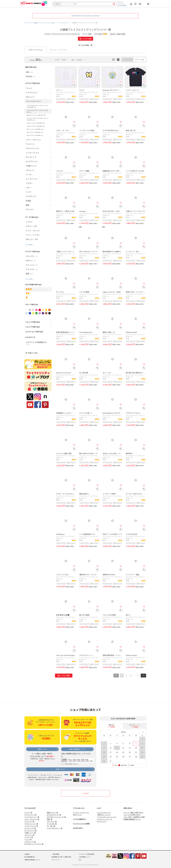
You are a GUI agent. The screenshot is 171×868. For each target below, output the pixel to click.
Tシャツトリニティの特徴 (81, 824)
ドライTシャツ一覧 (30, 815)
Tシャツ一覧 (28, 812)
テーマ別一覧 (51, 826)
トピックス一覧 (52, 821)
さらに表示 (29, 245)
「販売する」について (104, 815)
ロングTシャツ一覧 (30, 830)
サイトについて (102, 821)
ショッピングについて (104, 812)
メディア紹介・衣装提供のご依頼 (134, 817)
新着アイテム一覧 (52, 812)
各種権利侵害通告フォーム (132, 819)
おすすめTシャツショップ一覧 (56, 817)
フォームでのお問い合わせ (132, 815)
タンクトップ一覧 (30, 828)
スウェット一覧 (29, 835)
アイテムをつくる (79, 808)
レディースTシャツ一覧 (32, 819)
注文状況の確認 (122, 6)
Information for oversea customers (85, 16)
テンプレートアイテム (58, 50)
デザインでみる (139, 60)
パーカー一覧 (29, 837)
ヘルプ (85, 793)
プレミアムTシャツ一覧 (32, 817)
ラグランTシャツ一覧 (31, 824)
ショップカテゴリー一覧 (55, 828)
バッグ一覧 (28, 839)
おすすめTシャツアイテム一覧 (34, 844)
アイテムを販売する (79, 819)
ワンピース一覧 (29, 821)
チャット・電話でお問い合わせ (133, 812)
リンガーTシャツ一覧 (31, 826)
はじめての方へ (78, 828)
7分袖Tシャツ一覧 (30, 833)
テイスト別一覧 (52, 824)
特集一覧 (50, 819)
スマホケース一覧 (30, 842)
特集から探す (33, 353)
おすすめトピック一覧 (54, 815)
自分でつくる (77, 815)
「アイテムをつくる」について (106, 817)
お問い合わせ (128, 808)
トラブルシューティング (104, 819)
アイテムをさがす (30, 808)
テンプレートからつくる (81, 812)
